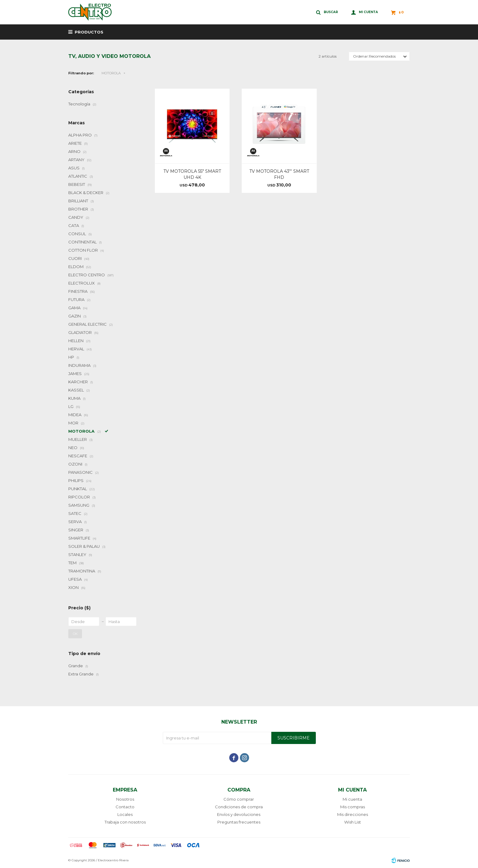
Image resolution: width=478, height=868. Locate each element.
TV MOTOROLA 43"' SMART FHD (279, 174)
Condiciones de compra (239, 807)
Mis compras (353, 807)
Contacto (125, 807)
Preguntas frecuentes (239, 822)
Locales (125, 814)
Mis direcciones (353, 814)
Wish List (353, 822)
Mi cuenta (352, 799)
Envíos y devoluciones (239, 814)
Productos (89, 32)
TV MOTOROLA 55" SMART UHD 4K (192, 174)
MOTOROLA (111, 73)
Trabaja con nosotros (125, 822)
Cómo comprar (239, 799)
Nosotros (125, 799)
